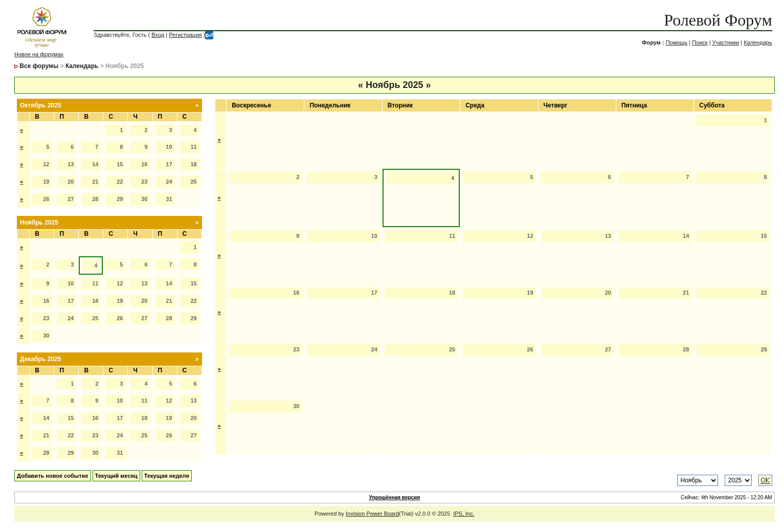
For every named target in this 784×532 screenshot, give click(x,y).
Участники (726, 42)
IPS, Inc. (464, 514)
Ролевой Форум (718, 20)
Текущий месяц (116, 476)
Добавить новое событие (53, 476)
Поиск (700, 42)
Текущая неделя (167, 476)
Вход (158, 35)
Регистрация (185, 35)
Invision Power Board (372, 514)
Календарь (758, 42)
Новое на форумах (39, 54)
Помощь (677, 42)
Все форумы (39, 66)
